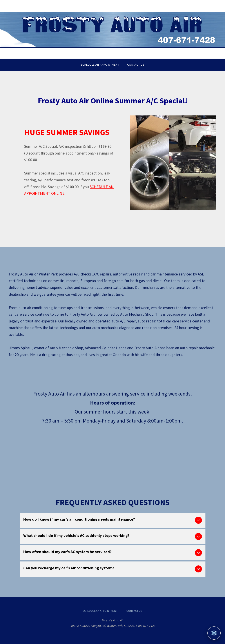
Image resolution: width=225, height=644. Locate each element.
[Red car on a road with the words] (113, 453)
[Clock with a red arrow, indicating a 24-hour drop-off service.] (72, 453)
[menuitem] (100, 65)
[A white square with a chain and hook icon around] (194, 453)
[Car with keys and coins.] (153, 453)
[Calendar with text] (31, 453)
